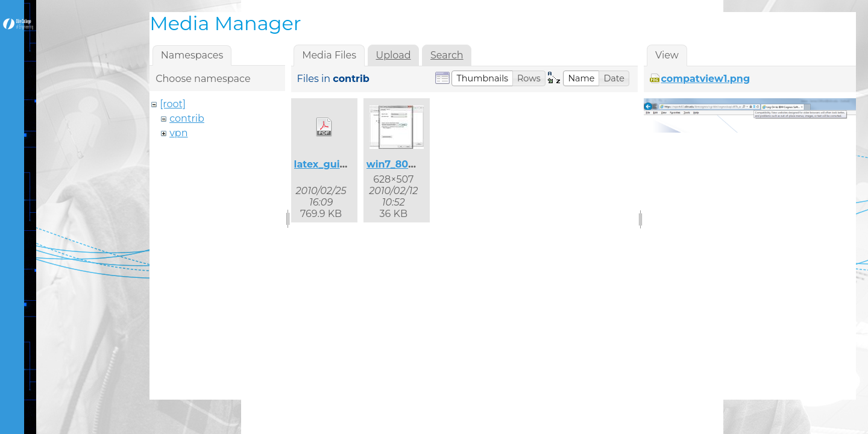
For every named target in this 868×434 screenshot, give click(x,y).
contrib (187, 118)
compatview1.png (705, 79)
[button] (482, 78)
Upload (393, 55)
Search (447, 55)
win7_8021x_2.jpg (410, 164)
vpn (178, 133)
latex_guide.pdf (333, 164)
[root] (173, 104)
